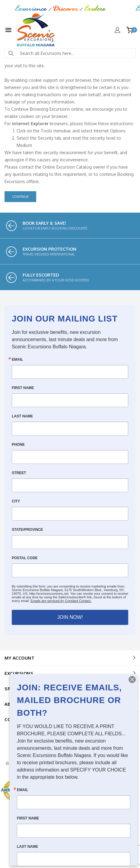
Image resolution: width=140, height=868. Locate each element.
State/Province (27, 530)
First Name (23, 388)
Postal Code (25, 558)
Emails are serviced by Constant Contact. (61, 601)
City (16, 501)
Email (17, 360)
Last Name (22, 416)
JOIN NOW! (70, 617)
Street (19, 473)
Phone (18, 445)
